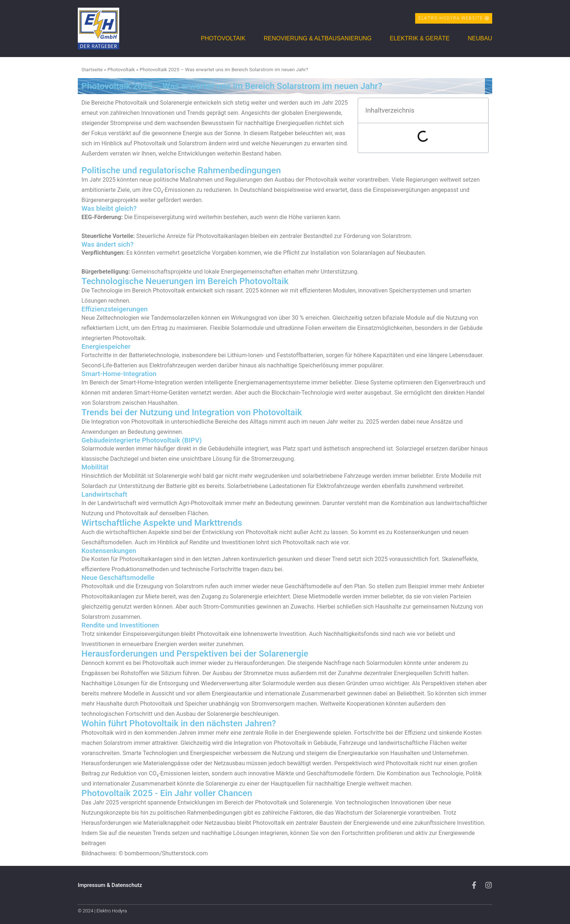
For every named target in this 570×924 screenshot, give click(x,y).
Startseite (92, 69)
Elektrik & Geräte (420, 38)
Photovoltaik (223, 38)
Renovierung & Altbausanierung (318, 38)
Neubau (480, 38)
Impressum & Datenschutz (110, 885)
